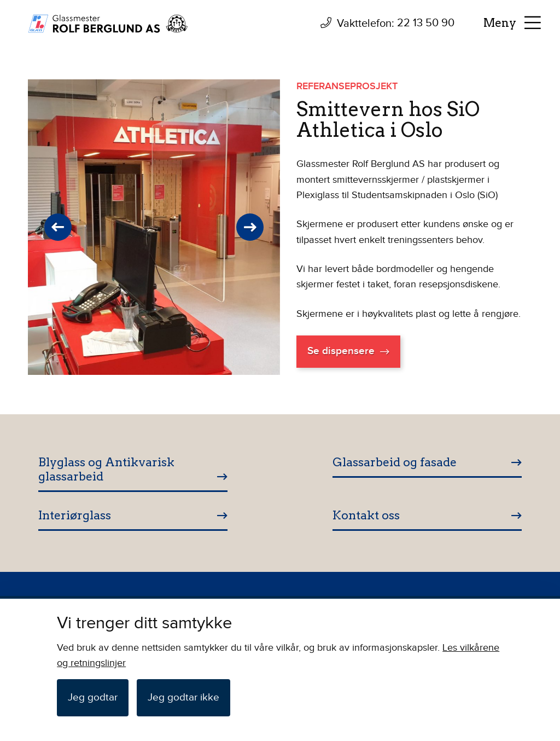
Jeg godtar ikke (183, 697)
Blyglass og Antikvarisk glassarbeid (106, 469)
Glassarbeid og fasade (395, 462)
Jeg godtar (93, 697)
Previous (58, 227)
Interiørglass (75, 515)
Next (250, 227)
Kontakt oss (366, 515)
